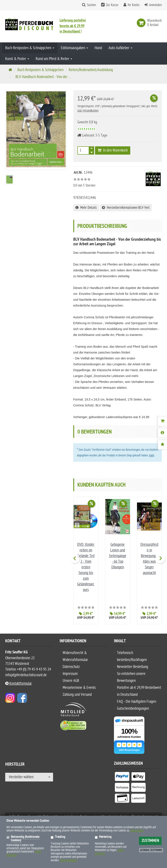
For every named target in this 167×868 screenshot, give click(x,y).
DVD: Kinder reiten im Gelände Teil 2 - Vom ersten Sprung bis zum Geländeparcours (86, 567)
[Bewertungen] (162, 445)
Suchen (91, 5)
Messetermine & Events (79, 688)
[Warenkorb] (162, 421)
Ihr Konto (134, 5)
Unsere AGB (71, 681)
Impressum (70, 674)
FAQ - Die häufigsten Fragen (137, 702)
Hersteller (15, 765)
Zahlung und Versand (77, 695)
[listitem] (122, 777)
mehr (152, 455)
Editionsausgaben (74, 48)
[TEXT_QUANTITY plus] (92, 149)
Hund (98, 48)
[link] (142, 23)
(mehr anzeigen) (68, 860)
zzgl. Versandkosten (88, 111)
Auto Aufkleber (120, 48)
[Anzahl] (83, 150)
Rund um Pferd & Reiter (54, 59)
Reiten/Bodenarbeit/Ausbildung (91, 70)
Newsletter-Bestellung (133, 667)
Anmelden (155, 5)
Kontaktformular (18, 684)
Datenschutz (71, 667)
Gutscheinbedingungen (133, 709)
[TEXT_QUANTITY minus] (92, 152)
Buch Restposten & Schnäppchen (30, 48)
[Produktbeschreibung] (162, 433)
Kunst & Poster (17, 59)
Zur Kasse (112, 5)
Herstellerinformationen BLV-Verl (126, 208)
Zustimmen (150, 841)
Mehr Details (86, 208)
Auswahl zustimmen (151, 850)
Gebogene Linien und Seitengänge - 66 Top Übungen (118, 556)
